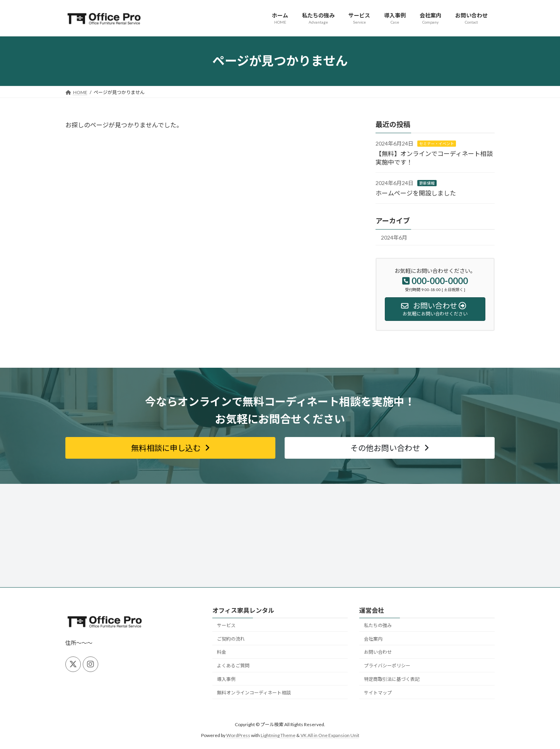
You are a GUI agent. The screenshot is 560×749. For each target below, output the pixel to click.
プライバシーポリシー (387, 666)
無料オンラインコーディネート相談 (254, 693)
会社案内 (373, 639)
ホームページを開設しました (416, 193)
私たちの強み (378, 625)
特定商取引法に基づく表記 (392, 679)
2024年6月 (394, 237)
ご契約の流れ (231, 639)
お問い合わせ (378, 652)
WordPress (238, 736)
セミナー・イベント (437, 144)
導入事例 (226, 679)
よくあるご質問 (233, 666)
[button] (170, 448)
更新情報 (427, 183)
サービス (226, 625)
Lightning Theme (278, 736)
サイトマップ (378, 693)
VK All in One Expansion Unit (330, 736)
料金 (222, 652)
